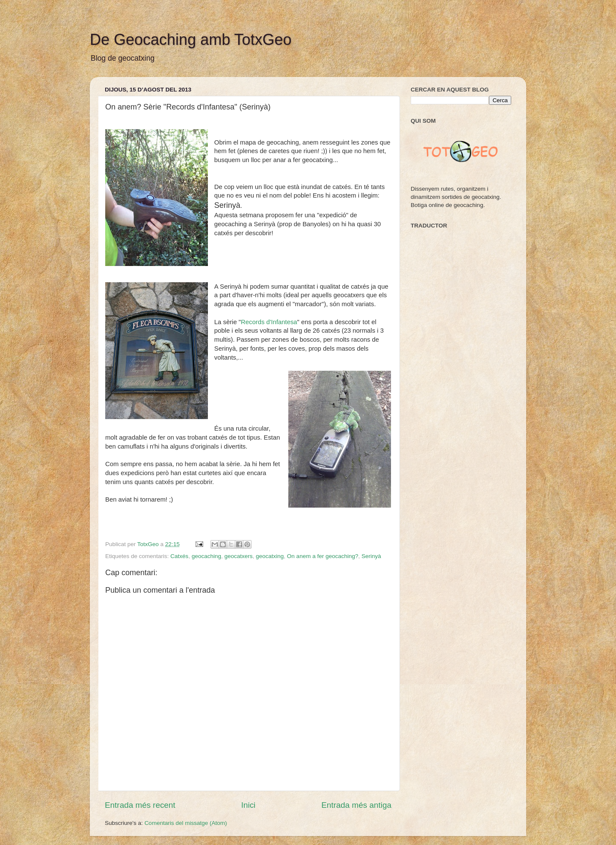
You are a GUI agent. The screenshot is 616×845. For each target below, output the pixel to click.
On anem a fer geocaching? (323, 556)
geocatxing (270, 556)
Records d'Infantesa (269, 322)
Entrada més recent (140, 805)
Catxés (179, 556)
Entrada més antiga (356, 805)
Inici (249, 805)
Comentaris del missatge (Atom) (186, 823)
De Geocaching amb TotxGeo (191, 40)
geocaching (206, 556)
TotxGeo (149, 544)
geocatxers (238, 556)
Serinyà (371, 556)
